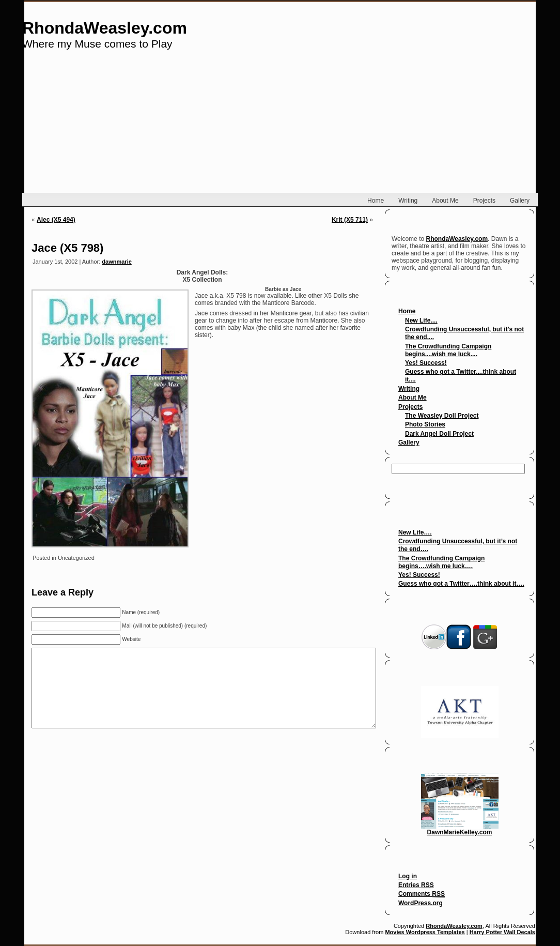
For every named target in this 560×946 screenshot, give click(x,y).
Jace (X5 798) (67, 248)
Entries (416, 885)
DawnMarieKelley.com (460, 829)
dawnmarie (116, 262)
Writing (409, 389)
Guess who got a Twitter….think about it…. (461, 584)
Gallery (409, 443)
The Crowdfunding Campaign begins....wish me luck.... (448, 350)
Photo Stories (425, 424)
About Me (413, 398)
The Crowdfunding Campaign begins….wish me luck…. (441, 562)
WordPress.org (421, 903)
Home (407, 311)
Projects (410, 407)
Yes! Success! (426, 363)
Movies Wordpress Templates (425, 932)
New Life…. (415, 532)
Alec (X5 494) (56, 220)
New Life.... (421, 321)
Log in (408, 876)
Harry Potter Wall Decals (502, 932)
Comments (422, 894)
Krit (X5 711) (350, 220)
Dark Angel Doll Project (439, 434)
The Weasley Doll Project (442, 416)
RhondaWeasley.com (105, 28)
